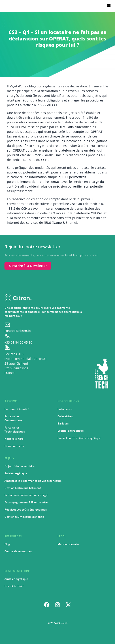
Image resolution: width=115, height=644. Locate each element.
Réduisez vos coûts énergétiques (26, 510)
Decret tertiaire (14, 586)
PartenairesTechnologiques (15, 430)
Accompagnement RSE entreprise (26, 502)
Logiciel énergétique (71, 431)
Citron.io (11, 7)
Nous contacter (14, 446)
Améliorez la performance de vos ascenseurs (33, 481)
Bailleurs (63, 423)
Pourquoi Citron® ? (17, 409)
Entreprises (65, 409)
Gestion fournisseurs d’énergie (24, 517)
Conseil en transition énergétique (79, 438)
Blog (7, 544)
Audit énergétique (16, 579)
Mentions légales (68, 544)
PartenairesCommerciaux (13, 418)
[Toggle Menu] (108, 5)
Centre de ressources (18, 551)
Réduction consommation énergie (26, 495)
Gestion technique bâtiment (23, 488)
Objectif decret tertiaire (19, 466)
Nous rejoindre (14, 439)
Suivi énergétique (16, 473)
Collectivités (65, 416)
